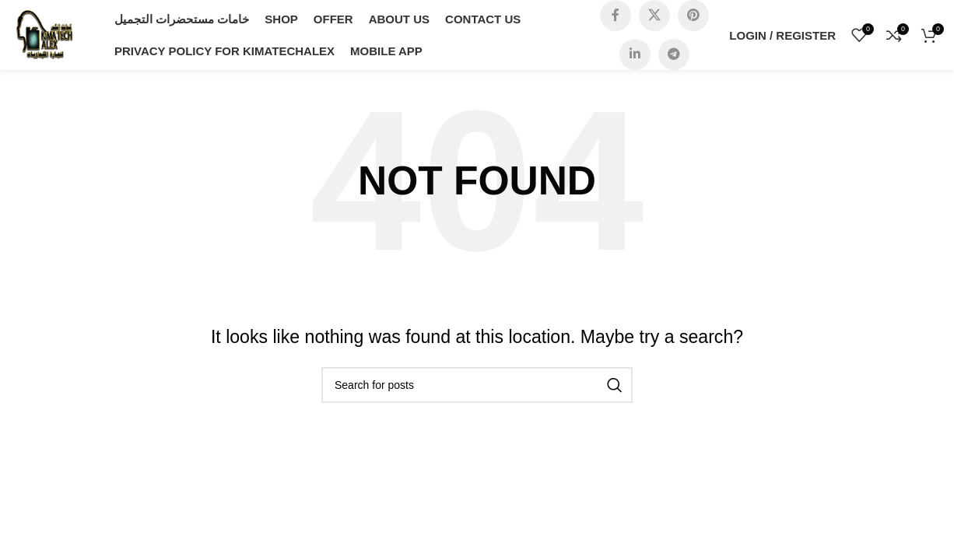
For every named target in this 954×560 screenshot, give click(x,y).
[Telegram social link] (674, 54)
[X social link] (654, 16)
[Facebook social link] (616, 16)
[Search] (477, 385)
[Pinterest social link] (693, 16)
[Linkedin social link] (635, 54)
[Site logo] (44, 34)
